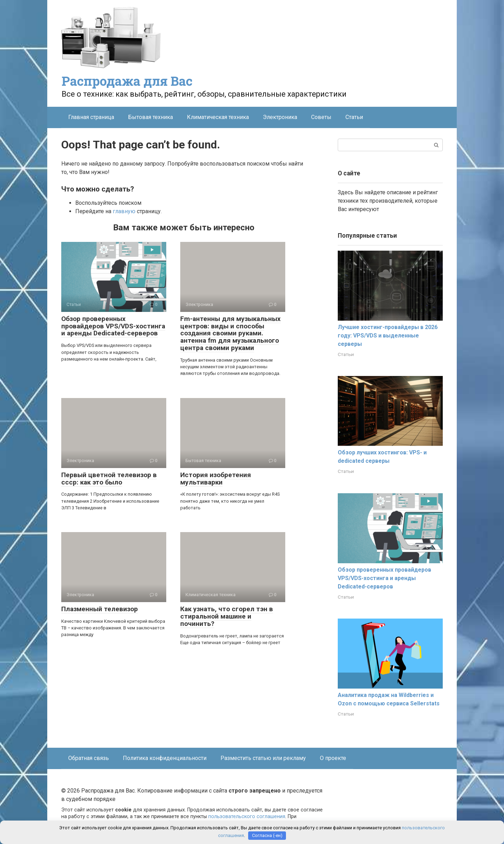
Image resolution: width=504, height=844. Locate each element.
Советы (321, 117)
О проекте (333, 758)
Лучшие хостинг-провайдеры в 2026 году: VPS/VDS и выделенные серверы (388, 336)
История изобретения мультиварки (216, 479)
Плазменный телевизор (100, 609)
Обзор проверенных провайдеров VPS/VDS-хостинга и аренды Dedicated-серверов (113, 326)
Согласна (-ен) (267, 835)
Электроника (280, 117)
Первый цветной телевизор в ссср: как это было (109, 479)
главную (124, 211)
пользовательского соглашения (247, 817)
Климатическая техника (218, 117)
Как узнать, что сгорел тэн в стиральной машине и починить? (227, 616)
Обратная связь (89, 758)
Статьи (354, 117)
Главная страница (91, 117)
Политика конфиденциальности (165, 758)
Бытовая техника (150, 117)
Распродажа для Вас (127, 81)
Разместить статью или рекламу (263, 758)
